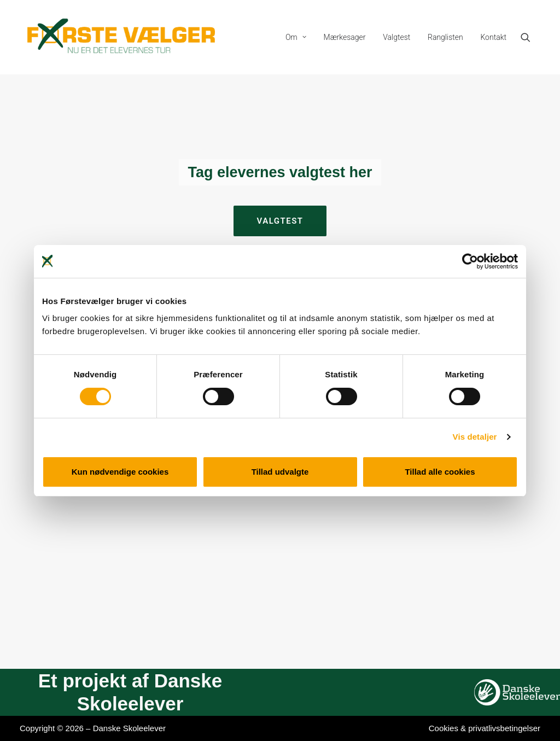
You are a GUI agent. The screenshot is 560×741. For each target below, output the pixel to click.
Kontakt (493, 37)
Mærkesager (345, 37)
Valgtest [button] (280, 221)
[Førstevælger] (121, 37)
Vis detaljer (475, 437)
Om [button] (296, 37)
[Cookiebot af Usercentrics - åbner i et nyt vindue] (470, 261)
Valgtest (396, 37)
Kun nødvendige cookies (120, 472)
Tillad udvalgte (280, 472)
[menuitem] (296, 37)
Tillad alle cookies (440, 472)
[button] (530, 37)
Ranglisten (445, 37)
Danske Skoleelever (129, 728)
